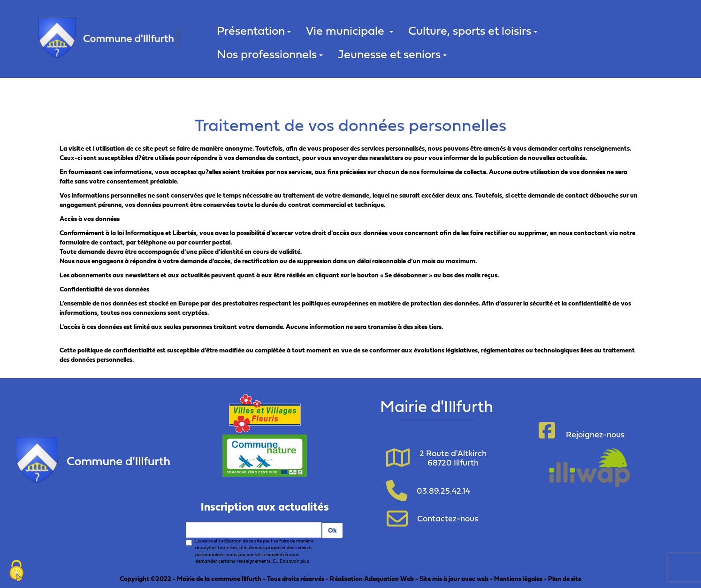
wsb (483, 578)
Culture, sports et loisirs (473, 30)
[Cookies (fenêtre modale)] (16, 572)
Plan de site (565, 578)
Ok (332, 530)
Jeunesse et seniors (392, 54)
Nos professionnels (270, 54)
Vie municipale (350, 30)
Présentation (254, 30)
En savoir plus (294, 561)
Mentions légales (518, 578)
